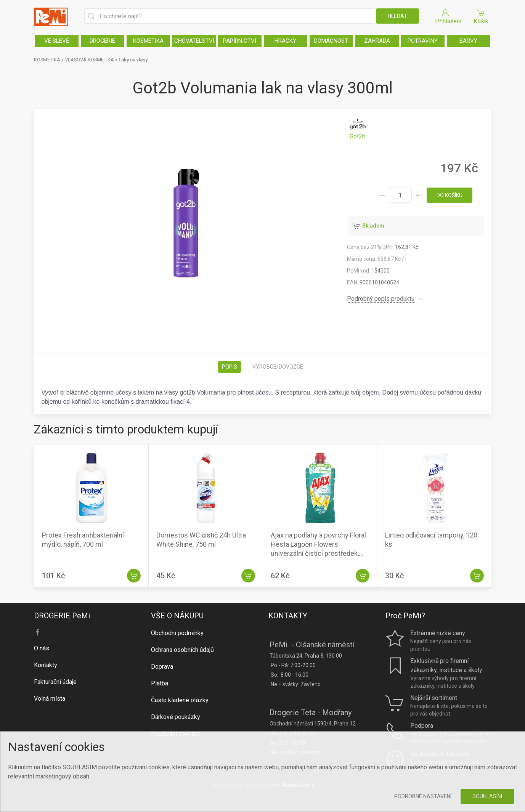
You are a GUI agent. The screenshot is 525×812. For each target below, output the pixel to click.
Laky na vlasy (133, 60)
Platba (160, 683)
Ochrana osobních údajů (182, 650)
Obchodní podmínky (177, 633)
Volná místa (50, 699)
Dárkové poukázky (176, 717)
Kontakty (46, 665)
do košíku (450, 195)
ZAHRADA (377, 41)
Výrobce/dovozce (278, 367)
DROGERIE (102, 41)
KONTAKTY (288, 616)
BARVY (468, 41)
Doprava (162, 667)
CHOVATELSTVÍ (194, 41)
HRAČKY (285, 41)
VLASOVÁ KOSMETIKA (89, 60)
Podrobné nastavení (423, 796)
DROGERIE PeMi (62, 616)
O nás (42, 648)
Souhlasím (487, 796)
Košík (481, 16)
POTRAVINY (423, 41)
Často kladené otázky (180, 700)
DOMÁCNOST (331, 41)
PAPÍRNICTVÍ (240, 41)
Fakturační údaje (55, 682)
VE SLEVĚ (57, 41)
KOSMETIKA (148, 41)
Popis (230, 367)
